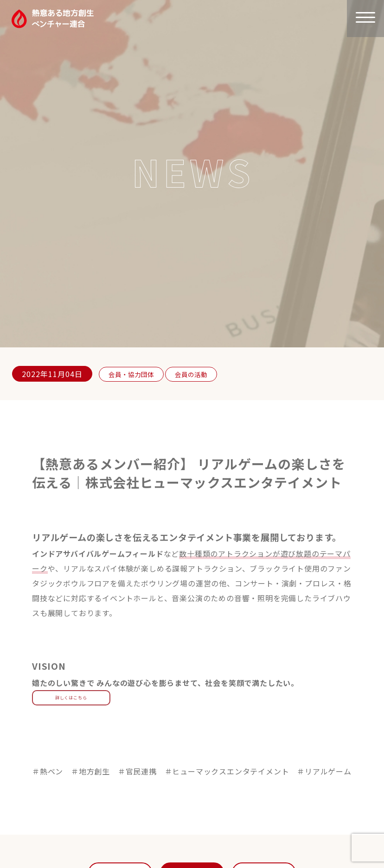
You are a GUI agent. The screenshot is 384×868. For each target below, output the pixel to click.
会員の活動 (200, 374)
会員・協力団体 (134, 374)
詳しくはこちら (71, 698)
